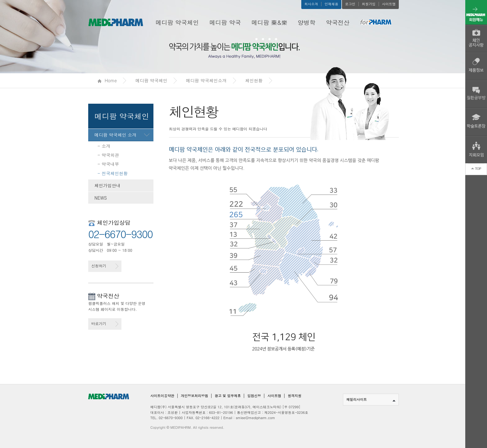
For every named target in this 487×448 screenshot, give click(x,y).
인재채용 (331, 4)
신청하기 (105, 266)
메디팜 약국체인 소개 (115, 135)
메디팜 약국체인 (177, 22)
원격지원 (294, 396)
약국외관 (110, 155)
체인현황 (254, 80)
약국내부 (110, 164)
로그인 (350, 4)
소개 (106, 146)
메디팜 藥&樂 (269, 22)
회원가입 (369, 4)
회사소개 (311, 4)
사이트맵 (389, 4)
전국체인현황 (115, 173)
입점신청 (254, 396)
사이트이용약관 (162, 396)
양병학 (307, 22)
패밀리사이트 (371, 399)
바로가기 (105, 324)
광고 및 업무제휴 (228, 396)
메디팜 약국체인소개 (206, 80)
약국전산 (338, 22)
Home (107, 80)
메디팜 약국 (225, 22)
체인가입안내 (107, 185)
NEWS (101, 198)
